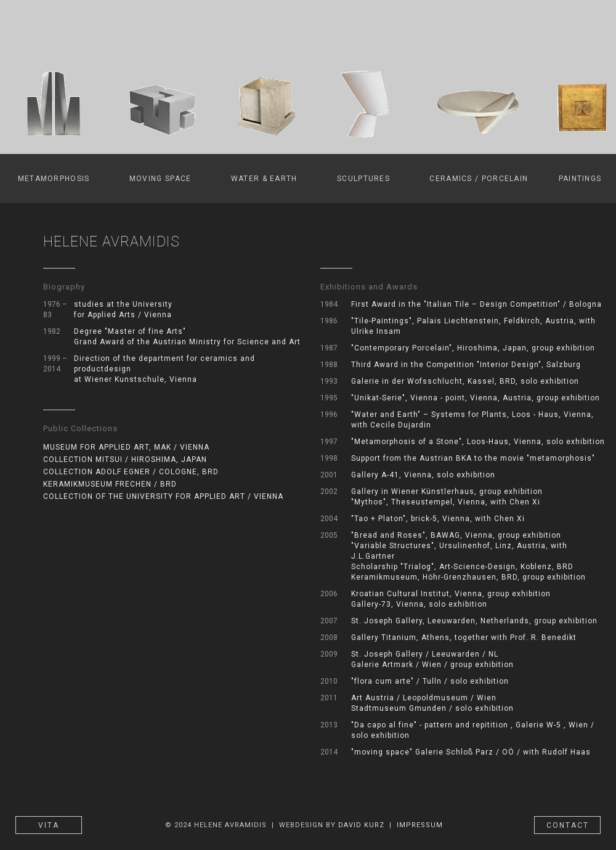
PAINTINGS (580, 179)
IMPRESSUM (420, 825)
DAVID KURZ (361, 825)
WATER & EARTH (264, 179)
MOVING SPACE (160, 179)
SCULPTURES (363, 179)
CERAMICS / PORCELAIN (479, 179)
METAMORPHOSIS (54, 179)
